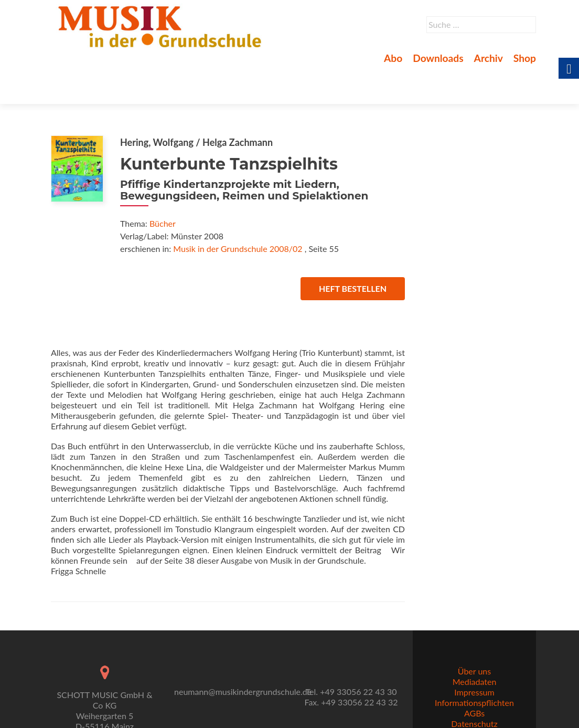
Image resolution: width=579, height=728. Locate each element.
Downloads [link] (438, 58)
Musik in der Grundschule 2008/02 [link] (238, 212)
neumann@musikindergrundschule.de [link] (243, 667)
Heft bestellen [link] (353, 252)
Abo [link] (393, 58)
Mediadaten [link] (475, 657)
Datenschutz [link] (474, 699)
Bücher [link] (163, 187)
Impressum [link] (474, 668)
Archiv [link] (489, 58)
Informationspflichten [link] (474, 678)
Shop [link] (525, 58)
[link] (162, 25)
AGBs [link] (474, 689)
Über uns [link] (474, 647)
